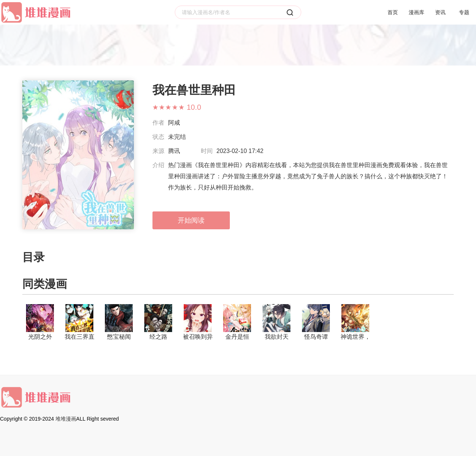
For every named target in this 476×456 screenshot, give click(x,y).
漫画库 (416, 12)
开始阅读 (191, 220)
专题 (464, 12)
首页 (393, 12)
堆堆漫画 (66, 419)
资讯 (440, 12)
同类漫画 (45, 284)
